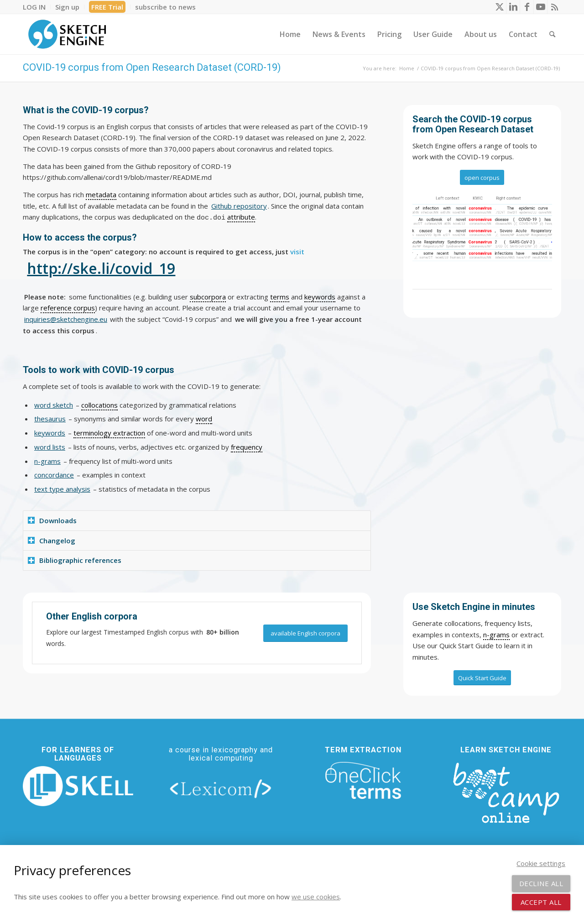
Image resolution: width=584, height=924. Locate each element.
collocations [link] (99, 405)
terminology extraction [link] (109, 433)
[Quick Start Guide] (482, 678)
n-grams (47, 461)
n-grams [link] (496, 635)
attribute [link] (241, 217)
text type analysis (62, 489)
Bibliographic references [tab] (75, 560)
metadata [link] (101, 194)
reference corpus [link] (68, 308)
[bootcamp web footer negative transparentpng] (506, 792)
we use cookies (316, 897)
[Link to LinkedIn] (513, 7)
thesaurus (50, 419)
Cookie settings (541, 863)
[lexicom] (221, 788)
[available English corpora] (305, 633)
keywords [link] (320, 297)
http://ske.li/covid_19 (101, 268)
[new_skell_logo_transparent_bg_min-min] (78, 786)
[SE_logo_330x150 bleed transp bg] (67, 34)
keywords (50, 433)
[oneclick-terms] (363, 781)
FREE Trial (107, 7)
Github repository (239, 206)
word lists (50, 447)
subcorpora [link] (208, 297)
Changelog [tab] (52, 541)
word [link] (204, 419)
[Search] (552, 34)
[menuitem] (37, 7)
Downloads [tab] (52, 520)
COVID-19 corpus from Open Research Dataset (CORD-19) (152, 67)
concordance (54, 475)
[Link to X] (499, 7)
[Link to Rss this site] (554, 7)
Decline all (541, 883)
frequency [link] (247, 447)
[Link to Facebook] (527, 7)
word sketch (54, 405)
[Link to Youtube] (540, 7)
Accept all (541, 902)
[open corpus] (482, 178)
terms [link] (280, 297)
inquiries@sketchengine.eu (66, 319)
